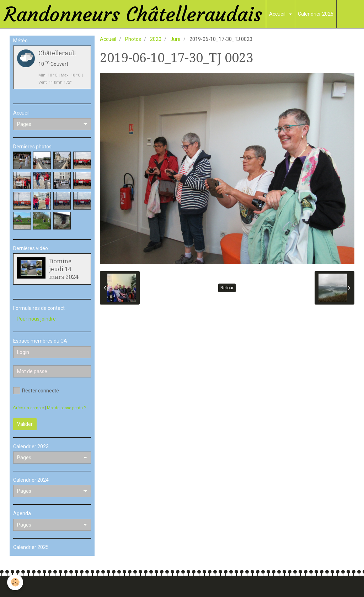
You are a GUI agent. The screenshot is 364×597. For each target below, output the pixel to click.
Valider (25, 424)
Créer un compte (28, 408)
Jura (175, 39)
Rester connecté (36, 391)
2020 (156, 39)
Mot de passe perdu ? (66, 408)
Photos (133, 39)
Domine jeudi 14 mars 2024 (64, 269)
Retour (227, 288)
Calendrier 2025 (316, 14)
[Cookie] (15, 582)
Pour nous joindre (36, 319)
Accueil (278, 14)
